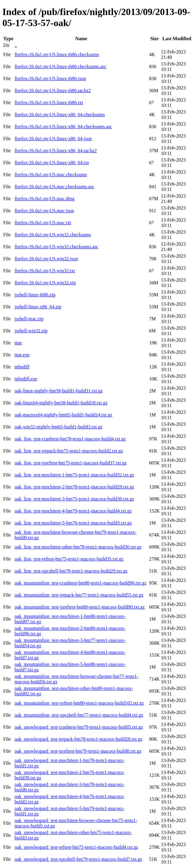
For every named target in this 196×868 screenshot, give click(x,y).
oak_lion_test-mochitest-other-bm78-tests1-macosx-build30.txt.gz (78, 547)
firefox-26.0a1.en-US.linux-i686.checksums (57, 54)
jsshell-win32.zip (31, 331)
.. (16, 45)
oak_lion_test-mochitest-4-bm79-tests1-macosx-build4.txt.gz (73, 511)
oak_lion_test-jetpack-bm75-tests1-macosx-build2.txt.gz (69, 451)
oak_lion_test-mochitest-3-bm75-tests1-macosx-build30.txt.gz (74, 499)
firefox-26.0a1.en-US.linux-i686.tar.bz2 (53, 91)
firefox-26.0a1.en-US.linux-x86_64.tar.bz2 (55, 151)
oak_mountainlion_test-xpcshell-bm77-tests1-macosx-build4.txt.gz (79, 715)
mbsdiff (22, 367)
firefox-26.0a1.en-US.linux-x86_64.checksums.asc (63, 127)
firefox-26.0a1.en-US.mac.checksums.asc (54, 187)
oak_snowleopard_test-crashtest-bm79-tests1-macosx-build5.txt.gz (79, 727)
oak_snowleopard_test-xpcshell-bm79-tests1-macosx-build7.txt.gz (78, 859)
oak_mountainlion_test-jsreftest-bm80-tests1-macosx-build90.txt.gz (80, 607)
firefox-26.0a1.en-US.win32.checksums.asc (56, 247)
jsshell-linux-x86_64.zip (38, 307)
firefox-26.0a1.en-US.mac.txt (43, 223)
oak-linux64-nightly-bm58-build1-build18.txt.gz (61, 403)
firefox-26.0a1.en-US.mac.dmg (44, 199)
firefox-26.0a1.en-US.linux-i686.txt (49, 103)
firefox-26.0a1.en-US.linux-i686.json (50, 79)
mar (18, 343)
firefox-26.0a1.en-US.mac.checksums (51, 175)
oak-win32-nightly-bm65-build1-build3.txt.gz (58, 427)
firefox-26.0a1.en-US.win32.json (46, 259)
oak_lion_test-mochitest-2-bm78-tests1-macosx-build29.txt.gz (74, 487)
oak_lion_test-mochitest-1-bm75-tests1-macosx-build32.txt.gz (74, 475)
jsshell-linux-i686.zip (35, 295)
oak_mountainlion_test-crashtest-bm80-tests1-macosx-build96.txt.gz (80, 583)
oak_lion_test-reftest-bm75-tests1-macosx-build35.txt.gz (69, 559)
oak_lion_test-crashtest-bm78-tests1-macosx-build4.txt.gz (70, 439)
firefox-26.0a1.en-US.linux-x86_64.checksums (59, 115)
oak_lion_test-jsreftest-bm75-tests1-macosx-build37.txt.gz (70, 463)
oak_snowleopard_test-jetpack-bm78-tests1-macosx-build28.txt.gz (78, 739)
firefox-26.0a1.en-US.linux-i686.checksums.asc (60, 67)
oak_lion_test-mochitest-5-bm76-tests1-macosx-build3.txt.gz (73, 523)
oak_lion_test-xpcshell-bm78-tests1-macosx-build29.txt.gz (71, 571)
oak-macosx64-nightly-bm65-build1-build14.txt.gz (63, 415)
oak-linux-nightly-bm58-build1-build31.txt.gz (58, 391)
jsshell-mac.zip (29, 319)
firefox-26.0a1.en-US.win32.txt (45, 271)
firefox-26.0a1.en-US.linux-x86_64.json (53, 139)
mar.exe (22, 355)
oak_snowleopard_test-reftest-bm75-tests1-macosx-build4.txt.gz (76, 847)
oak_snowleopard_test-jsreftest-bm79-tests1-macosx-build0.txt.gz (78, 751)
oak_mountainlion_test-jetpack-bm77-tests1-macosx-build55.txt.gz (79, 595)
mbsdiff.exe (26, 379)
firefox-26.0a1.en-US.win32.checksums (53, 235)
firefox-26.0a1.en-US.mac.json (44, 211)
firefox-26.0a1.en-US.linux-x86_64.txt (52, 163)
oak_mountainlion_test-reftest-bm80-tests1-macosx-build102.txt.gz (79, 703)
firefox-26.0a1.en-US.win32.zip (45, 283)
